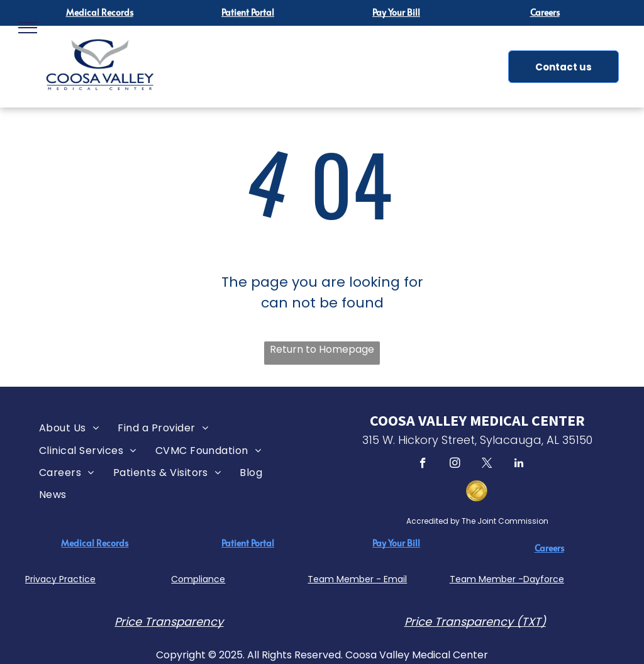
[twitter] (487, 465)
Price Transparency (169, 622)
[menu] (28, 28)
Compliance (198, 579)
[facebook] (423, 465)
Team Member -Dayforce (507, 579)
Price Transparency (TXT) (475, 622)
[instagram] (455, 465)
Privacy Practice (60, 579)
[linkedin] (519, 465)
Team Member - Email (357, 579)
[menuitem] (69, 428)
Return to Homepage (322, 349)
